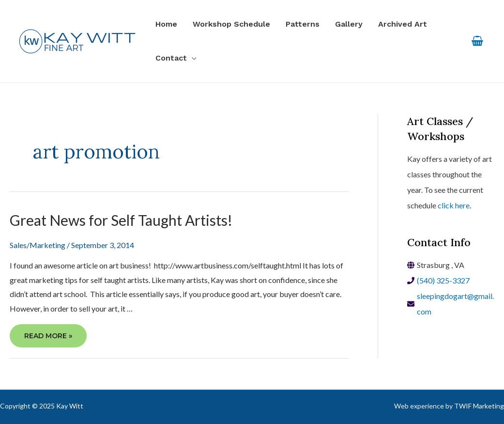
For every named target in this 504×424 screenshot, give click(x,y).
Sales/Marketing (38, 245)
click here (454, 205)
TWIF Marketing (479, 406)
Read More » (48, 338)
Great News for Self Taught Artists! (121, 220)
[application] (192, 58)
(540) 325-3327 (443, 280)
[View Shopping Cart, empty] (477, 41)
